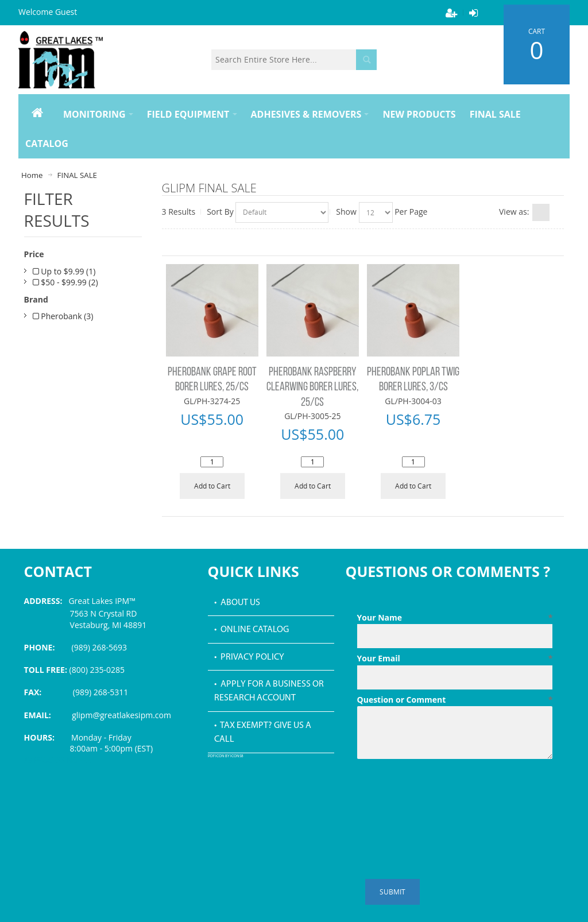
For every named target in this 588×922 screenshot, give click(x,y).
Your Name (455, 618)
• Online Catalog (252, 630)
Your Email (455, 658)
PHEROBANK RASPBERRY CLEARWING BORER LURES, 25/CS (312, 388)
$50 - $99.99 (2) (65, 282)
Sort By (220, 212)
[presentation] (444, 792)
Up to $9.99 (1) (64, 271)
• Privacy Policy (249, 657)
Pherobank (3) (63, 316)
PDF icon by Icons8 (226, 756)
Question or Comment (455, 700)
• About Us (237, 603)
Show (346, 212)
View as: (514, 212)
